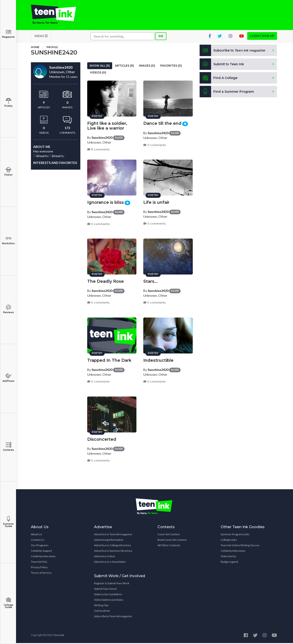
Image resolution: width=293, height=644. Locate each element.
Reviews (8, 309)
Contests (8, 447)
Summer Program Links (235, 535)
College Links (229, 541)
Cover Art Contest (169, 535)
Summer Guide (8, 522)
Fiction (8, 172)
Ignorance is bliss (106, 202)
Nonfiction (8, 240)
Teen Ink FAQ (39, 563)
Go (161, 37)
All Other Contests (169, 546)
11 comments (155, 144)
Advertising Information (109, 541)
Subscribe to (233, 51)
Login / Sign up (262, 37)
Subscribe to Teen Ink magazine (113, 617)
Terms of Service (41, 574)
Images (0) (147, 67)
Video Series (228, 557)
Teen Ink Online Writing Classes (240, 546)
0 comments (98, 223)
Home (35, 48)
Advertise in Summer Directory (113, 552)
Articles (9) (124, 67)
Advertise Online (105, 557)
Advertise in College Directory (113, 546)
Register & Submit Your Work (112, 584)
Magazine (8, 34)
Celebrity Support (41, 552)
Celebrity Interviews (43, 557)
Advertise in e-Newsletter (110, 563)
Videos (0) (98, 73)
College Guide (8, 603)
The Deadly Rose (106, 281)
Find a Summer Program (227, 92)
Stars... (151, 281)
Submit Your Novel (105, 590)
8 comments (98, 149)
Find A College (219, 79)
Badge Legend (229, 563)
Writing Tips (101, 606)
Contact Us (38, 541)
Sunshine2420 (102, 137)
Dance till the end (162, 123)
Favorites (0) (171, 67)
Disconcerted (102, 439)
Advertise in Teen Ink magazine (113, 535)
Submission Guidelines (108, 595)
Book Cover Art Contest (172, 541)
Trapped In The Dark (109, 360)
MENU (41, 37)
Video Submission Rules (109, 601)
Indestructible (158, 360)
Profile (52, 48)
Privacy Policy (39, 568)
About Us (37, 535)
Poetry (8, 103)
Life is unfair (156, 202)
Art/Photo (8, 378)
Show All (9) (100, 67)
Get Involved (102, 612)
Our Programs (40, 546)
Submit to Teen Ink (222, 65)
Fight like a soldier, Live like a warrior (107, 125)
